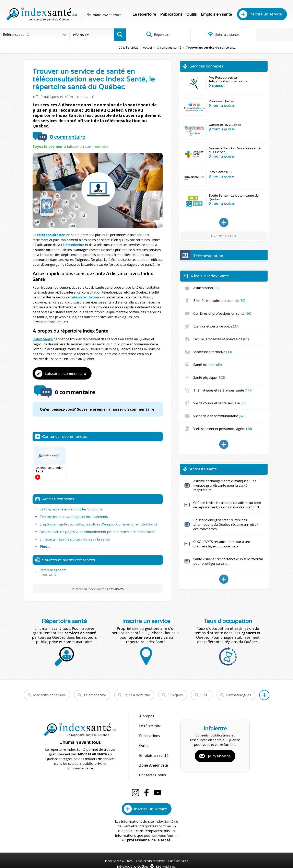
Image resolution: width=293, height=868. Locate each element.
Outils (192, 14)
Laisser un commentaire (65, 373)
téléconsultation (51, 235)
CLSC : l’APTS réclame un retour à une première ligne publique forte (222, 544)
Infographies (265, 35)
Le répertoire (144, 14)
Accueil (117, 47)
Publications (171, 14)
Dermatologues (238, 694)
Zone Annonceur (153, 759)
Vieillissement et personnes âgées (223, 429)
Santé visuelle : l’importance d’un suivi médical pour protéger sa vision (228, 561)
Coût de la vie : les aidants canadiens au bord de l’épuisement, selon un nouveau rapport (227, 505)
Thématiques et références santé (65, 97)
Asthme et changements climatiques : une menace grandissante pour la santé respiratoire (225, 485)
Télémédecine (95, 694)
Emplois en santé (216, 14)
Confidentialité (179, 852)
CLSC (204, 694)
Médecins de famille (49, 694)
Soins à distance (209, 35)
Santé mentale (208, 365)
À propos (146, 715)
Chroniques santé (139, 47)
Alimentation (206, 288)
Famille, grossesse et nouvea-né (221, 339)
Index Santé (42, 338)
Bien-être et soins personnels (219, 301)
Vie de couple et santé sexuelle (220, 403)
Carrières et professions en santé (222, 313)
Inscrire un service (266, 14)
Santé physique (209, 377)
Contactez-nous (152, 767)
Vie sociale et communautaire (219, 416)
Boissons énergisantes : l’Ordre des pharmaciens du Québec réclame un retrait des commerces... (226, 524)
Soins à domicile (137, 694)
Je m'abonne (219, 751)
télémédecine (72, 245)
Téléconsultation (84, 297)
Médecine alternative (213, 352)
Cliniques (175, 694)
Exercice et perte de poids (216, 326)
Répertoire (154, 35)
